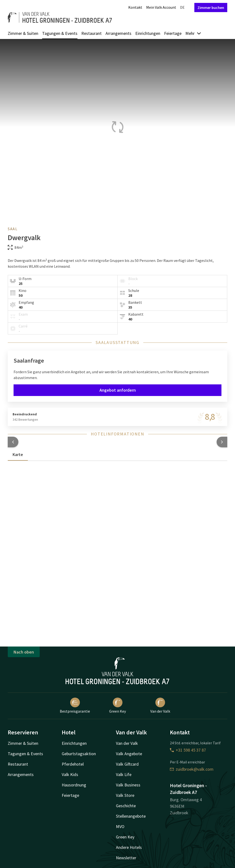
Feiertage (173, 33)
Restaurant (91, 33)
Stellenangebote (131, 816)
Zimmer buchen (211, 8)
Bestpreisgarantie (75, 706)
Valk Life (124, 774)
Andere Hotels (129, 847)
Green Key (117, 706)
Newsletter (126, 858)
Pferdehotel (73, 764)
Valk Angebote (129, 754)
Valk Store (125, 795)
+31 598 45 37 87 (188, 750)
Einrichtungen (148, 33)
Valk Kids (70, 774)
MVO (120, 826)
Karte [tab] (18, 454)
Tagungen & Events (60, 33)
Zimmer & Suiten (23, 33)
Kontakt (135, 7)
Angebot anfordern (118, 390)
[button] (13, 442)
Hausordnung (74, 785)
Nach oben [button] (24, 652)
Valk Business (128, 785)
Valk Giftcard (127, 764)
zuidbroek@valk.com (192, 769)
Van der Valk (160, 706)
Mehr (193, 33)
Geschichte (126, 806)
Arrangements (118, 33)
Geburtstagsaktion (79, 754)
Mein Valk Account (161, 7)
